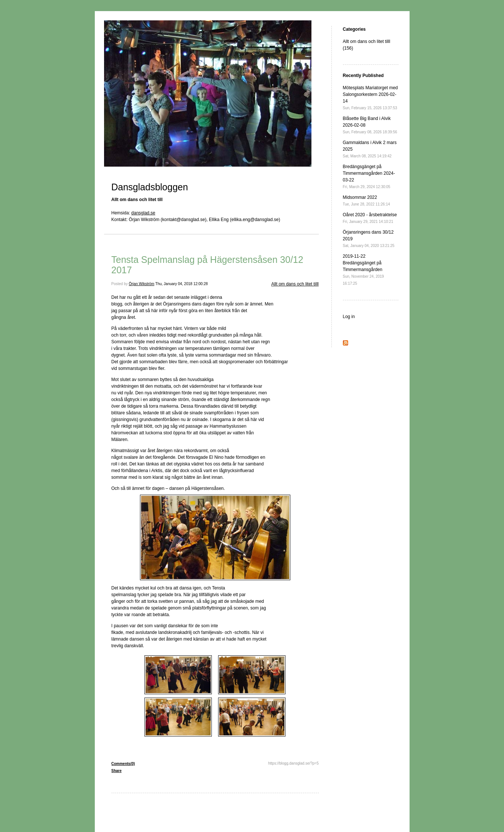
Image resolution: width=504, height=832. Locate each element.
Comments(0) (123, 764)
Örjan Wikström (142, 284)
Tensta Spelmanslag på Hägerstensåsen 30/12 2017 (207, 265)
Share (117, 771)
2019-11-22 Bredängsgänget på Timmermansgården (363, 270)
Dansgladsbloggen (150, 187)
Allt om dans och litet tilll (295, 284)
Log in (349, 317)
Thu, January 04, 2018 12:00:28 (181, 284)
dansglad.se (143, 213)
